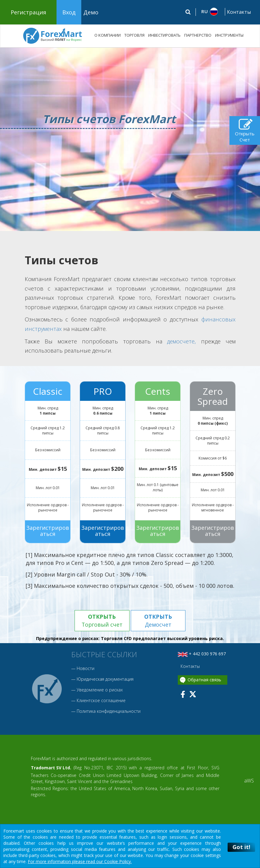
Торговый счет (102, 621)
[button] (210, 12)
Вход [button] (69, 12)
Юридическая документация (105, 679)
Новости (86, 668)
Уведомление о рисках (100, 690)
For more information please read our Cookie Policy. (80, 861)
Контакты (239, 12)
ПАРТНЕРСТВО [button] (198, 35)
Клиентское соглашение (101, 700)
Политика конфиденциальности (109, 711)
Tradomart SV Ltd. (51, 768)
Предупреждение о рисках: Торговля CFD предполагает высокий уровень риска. (130, 639)
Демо (91, 12)
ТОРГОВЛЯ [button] (134, 35)
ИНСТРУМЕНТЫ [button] (229, 35)
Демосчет (158, 621)
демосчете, (181, 341)
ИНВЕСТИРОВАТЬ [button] (164, 35)
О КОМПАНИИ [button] (108, 35)
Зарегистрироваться (48, 531)
